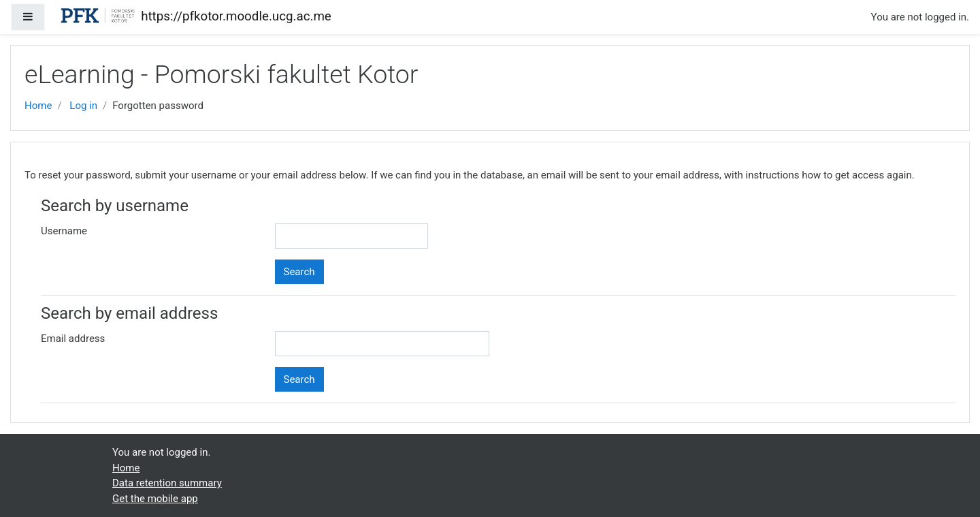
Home (38, 106)
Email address (73, 339)
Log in (83, 106)
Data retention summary (167, 483)
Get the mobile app (155, 499)
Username (64, 231)
